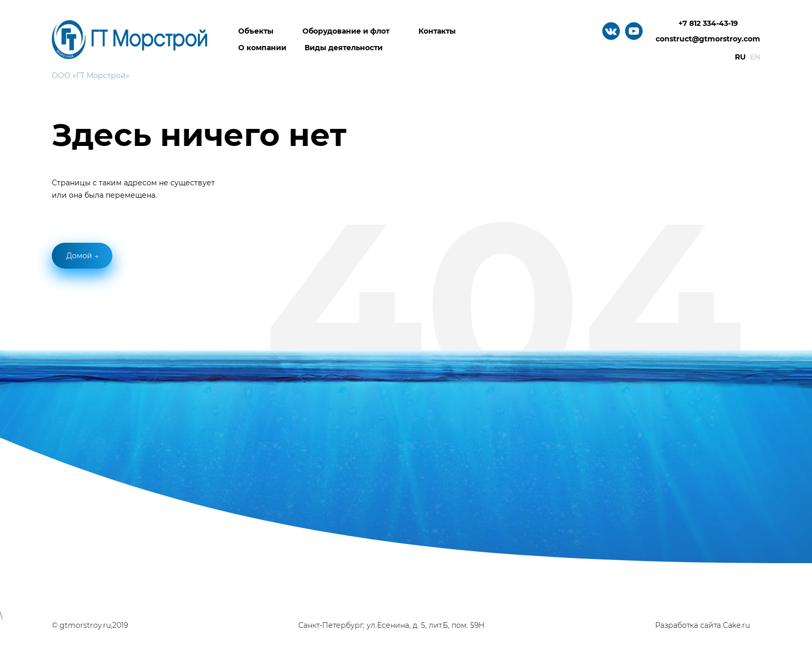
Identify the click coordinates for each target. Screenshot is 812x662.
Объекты (256, 31)
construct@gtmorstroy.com (708, 39)
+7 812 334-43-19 (708, 23)
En (755, 57)
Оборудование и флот (346, 31)
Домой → (82, 256)
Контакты (437, 31)
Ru (740, 57)
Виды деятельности (344, 48)
